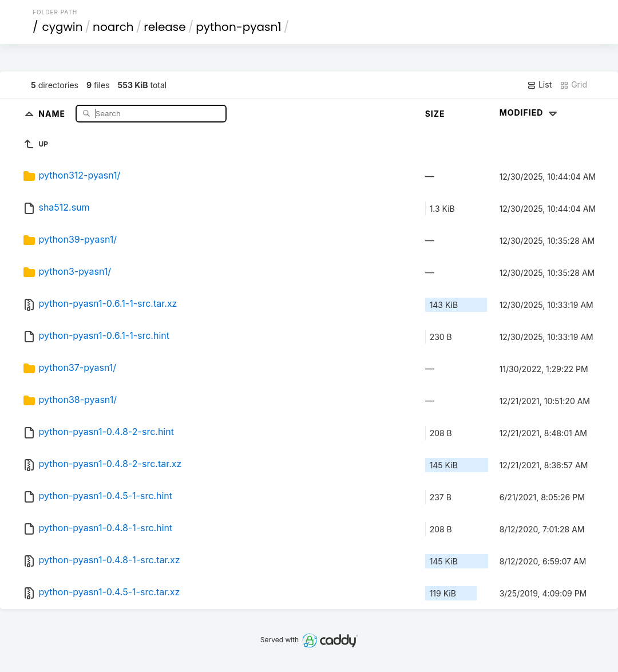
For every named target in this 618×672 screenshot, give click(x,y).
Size (435, 114)
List (539, 85)
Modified (530, 112)
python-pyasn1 (238, 27)
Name (53, 113)
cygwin (63, 27)
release (165, 27)
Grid (573, 85)
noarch (113, 27)
